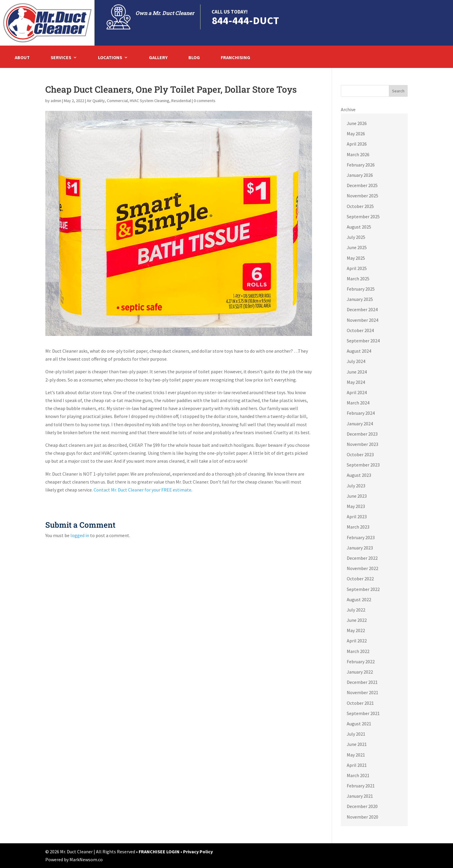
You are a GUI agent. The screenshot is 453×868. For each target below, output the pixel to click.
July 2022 (356, 610)
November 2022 (362, 568)
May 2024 (356, 382)
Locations (110, 58)
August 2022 (359, 599)
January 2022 (360, 672)
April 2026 (357, 144)
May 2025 (356, 258)
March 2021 (358, 775)
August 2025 (359, 227)
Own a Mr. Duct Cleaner (165, 13)
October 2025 (360, 206)
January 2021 (360, 796)
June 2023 (357, 496)
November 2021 (362, 692)
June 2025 (357, 247)
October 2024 (360, 330)
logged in (80, 535)
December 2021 (362, 682)
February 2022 (361, 662)
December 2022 (362, 558)
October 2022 (360, 579)
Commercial (117, 101)
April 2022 (357, 641)
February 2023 (361, 537)
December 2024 (362, 309)
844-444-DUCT (245, 20)
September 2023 (363, 465)
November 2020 (362, 817)
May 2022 (356, 630)
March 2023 (358, 527)
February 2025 (361, 289)
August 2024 (359, 351)
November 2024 (362, 320)
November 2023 (362, 444)
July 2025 (356, 237)
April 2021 (357, 765)
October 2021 (360, 703)
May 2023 (356, 506)
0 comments (205, 101)
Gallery (158, 58)
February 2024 (361, 413)
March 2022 (358, 651)
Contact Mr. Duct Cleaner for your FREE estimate (142, 490)
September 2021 (363, 713)
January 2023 (360, 548)
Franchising (235, 58)
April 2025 (357, 268)
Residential (181, 101)
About (22, 58)
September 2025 (363, 216)
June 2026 (357, 123)
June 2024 (357, 372)
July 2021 (356, 734)
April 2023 (357, 517)
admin (56, 101)
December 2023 (362, 434)
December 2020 (362, 806)
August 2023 (359, 475)
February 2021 (361, 786)
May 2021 (356, 755)
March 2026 (358, 154)
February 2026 (361, 165)
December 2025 (362, 185)
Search (398, 91)
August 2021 (359, 724)
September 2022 (363, 589)
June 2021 (357, 744)
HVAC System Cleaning (150, 101)
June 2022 (357, 620)
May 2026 (356, 134)
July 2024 (356, 361)
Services (61, 58)
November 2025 (362, 196)
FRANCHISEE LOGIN (160, 852)
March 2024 (358, 403)
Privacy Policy (198, 852)
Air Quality (96, 101)
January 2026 (360, 175)
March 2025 (358, 279)
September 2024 (363, 341)
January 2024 (360, 424)
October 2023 (360, 454)
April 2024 (357, 392)
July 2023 (356, 486)
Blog (194, 58)
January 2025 (360, 299)
